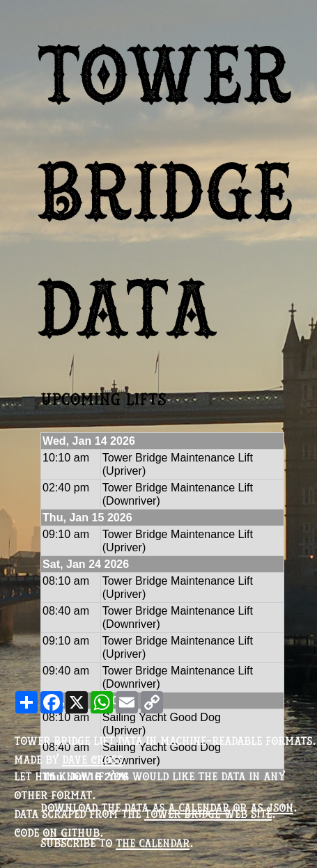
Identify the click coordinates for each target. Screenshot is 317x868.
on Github (71, 833)
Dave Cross (92, 759)
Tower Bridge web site (208, 814)
